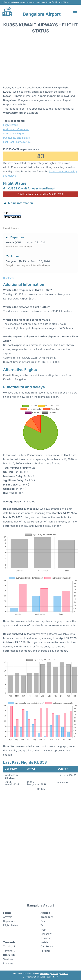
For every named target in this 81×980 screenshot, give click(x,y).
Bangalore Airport (42, 14)
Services (8, 959)
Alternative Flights (14, 133)
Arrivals (8, 917)
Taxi (43, 925)
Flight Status (10, 125)
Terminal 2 (9, 951)
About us (64, 974)
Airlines (45, 913)
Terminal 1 (9, 946)
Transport (47, 917)
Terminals (9, 942)
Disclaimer (45, 974)
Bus (43, 921)
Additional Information (16, 129)
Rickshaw (46, 934)
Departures (10, 921)
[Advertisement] (40, 61)
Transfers (46, 938)
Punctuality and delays (16, 138)
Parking (45, 951)
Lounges (8, 963)
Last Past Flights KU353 (17, 142)
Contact (55, 974)
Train (43, 930)
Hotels (44, 942)
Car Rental (47, 946)
